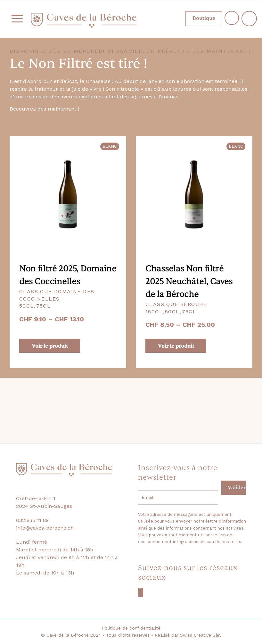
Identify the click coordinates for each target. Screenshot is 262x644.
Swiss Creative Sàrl (201, 635)
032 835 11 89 (32, 520)
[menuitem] (14, 19)
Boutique (198, 18)
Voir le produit (50, 346)
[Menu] (14, 19)
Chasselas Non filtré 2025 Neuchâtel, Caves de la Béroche (189, 281)
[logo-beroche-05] (84, 20)
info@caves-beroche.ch (45, 528)
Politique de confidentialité (131, 628)
